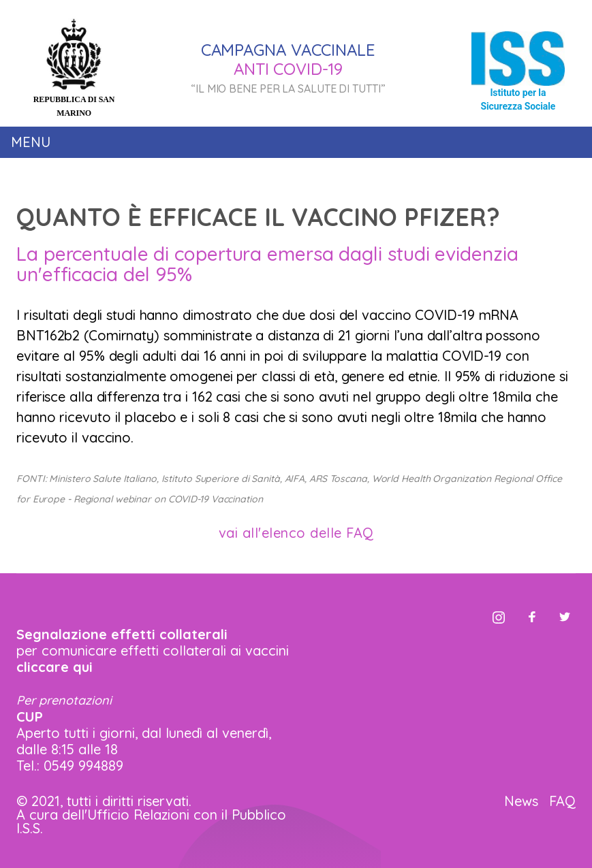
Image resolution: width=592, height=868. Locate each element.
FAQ (562, 801)
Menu (31, 142)
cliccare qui (54, 667)
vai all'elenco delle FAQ (296, 533)
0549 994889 (83, 766)
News (521, 801)
